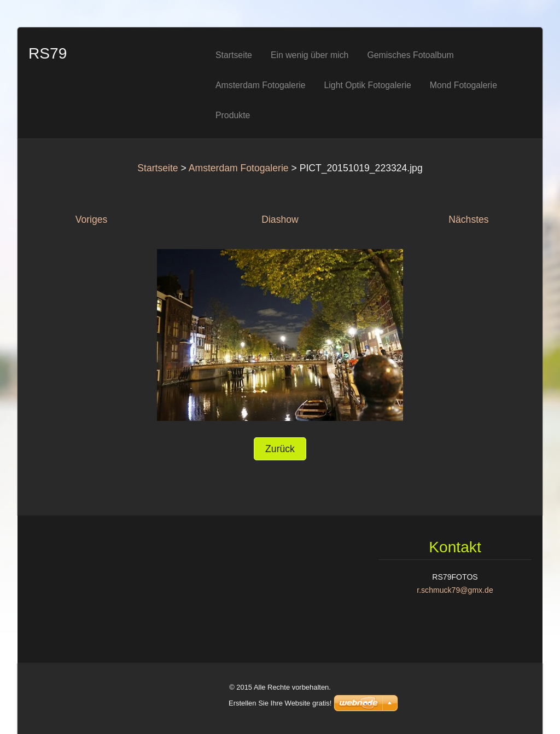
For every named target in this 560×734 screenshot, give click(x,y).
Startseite (157, 168)
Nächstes (468, 219)
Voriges (92, 219)
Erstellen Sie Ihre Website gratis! (280, 703)
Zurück (280, 449)
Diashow (280, 219)
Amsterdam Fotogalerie (239, 168)
